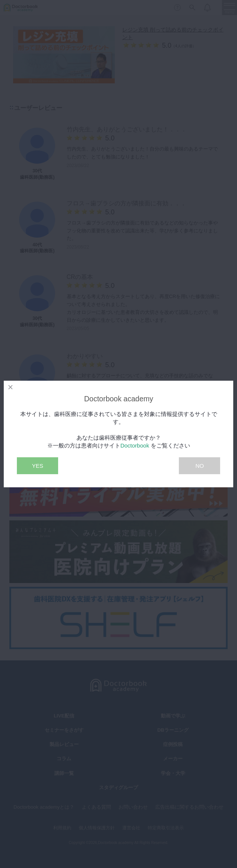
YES (37, 466)
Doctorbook (135, 445)
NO (200, 466)
